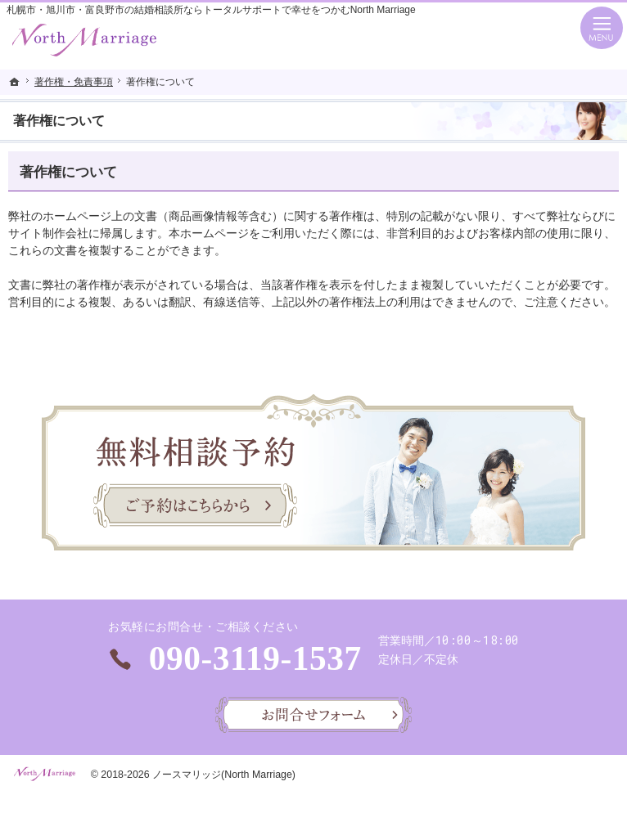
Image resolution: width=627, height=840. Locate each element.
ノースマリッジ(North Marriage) (224, 775)
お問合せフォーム (313, 715)
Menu (602, 28)
